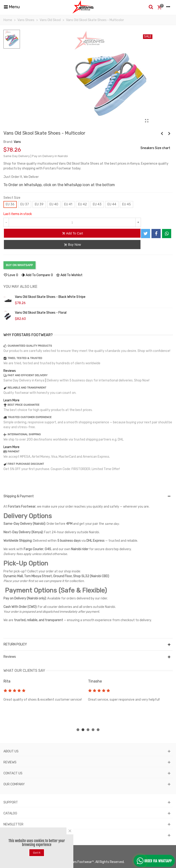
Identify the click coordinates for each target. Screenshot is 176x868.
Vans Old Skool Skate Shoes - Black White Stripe (50, 297)
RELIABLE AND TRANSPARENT (27, 388)
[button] (78, 730)
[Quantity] (72, 222)
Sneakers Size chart (155, 148)
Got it (37, 853)
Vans (17, 142)
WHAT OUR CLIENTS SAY (24, 671)
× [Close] (70, 831)
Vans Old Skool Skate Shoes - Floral (41, 313)
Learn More (11, 400)
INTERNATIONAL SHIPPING (24, 434)
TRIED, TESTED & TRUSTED (25, 358)
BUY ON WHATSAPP (19, 265)
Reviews (10, 371)
